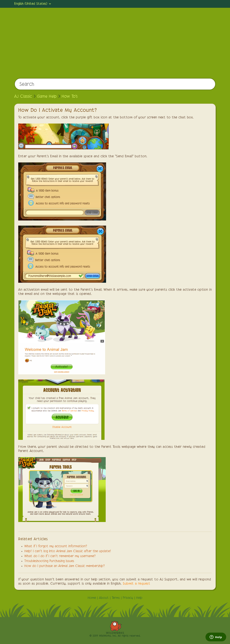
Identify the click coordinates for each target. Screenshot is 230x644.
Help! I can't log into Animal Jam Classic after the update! (68, 551)
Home (92, 598)
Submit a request (136, 584)
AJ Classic (23, 97)
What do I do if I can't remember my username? (60, 556)
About (104, 598)
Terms (116, 598)
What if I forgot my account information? (56, 546)
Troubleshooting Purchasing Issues (49, 561)
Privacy (128, 598)
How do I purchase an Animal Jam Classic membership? (65, 566)
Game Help (47, 97)
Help (139, 598)
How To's (70, 97)
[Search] (115, 84)
